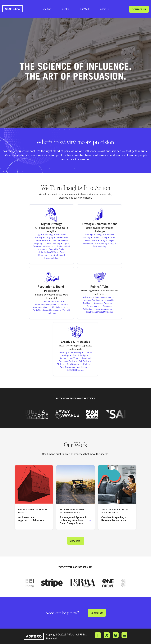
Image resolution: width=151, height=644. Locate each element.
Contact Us (139, 9)
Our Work (85, 9)
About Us (105, 9)
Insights (65, 9)
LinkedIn (124, 635)
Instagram (116, 635)
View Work (76, 541)
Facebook (98, 635)
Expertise (46, 9)
